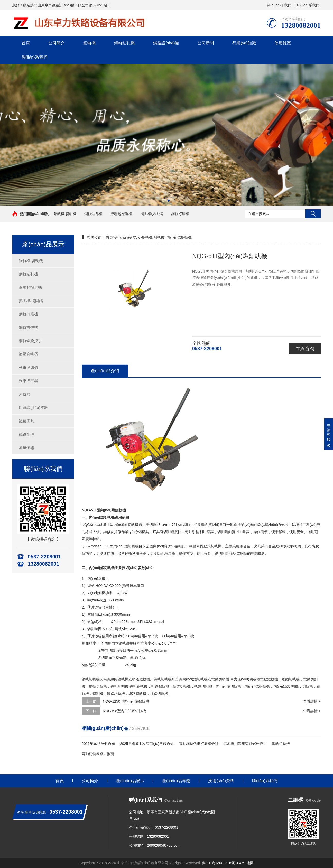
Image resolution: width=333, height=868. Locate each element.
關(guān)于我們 (279, 5)
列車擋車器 (28, 381)
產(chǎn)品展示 (127, 237)
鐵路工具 (26, 421)
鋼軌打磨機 (180, 214)
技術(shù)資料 (221, 781)
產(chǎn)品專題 (176, 781)
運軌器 (25, 394)
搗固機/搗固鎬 (152, 214)
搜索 (313, 214)
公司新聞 (206, 43)
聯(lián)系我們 (308, 5)
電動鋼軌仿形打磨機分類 (199, 744)
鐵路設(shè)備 (166, 43)
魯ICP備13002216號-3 (220, 863)
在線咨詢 (305, 349)
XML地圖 (246, 863)
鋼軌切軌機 (281, 744)
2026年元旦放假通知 (98, 744)
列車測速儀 (28, 367)
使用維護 (283, 43)
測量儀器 (26, 448)
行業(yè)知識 (244, 43)
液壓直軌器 (28, 354)
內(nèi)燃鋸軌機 (179, 237)
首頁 (26, 43)
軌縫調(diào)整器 (33, 408)
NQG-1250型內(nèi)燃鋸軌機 (126, 701)
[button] (164, 201)
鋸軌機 (89, 43)
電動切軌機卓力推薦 (98, 754)
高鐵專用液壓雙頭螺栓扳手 (245, 744)
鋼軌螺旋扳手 (30, 341)
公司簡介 (57, 43)
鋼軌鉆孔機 (124, 43)
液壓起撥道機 (121, 214)
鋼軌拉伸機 (28, 327)
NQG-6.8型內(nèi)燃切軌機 (124, 711)
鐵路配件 (26, 434)
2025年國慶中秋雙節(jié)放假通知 (147, 744)
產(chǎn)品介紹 (105, 371)
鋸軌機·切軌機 (65, 214)
